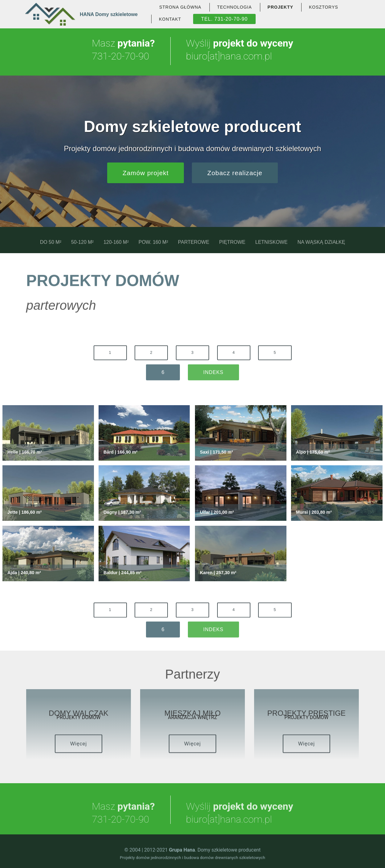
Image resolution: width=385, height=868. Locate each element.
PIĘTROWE (232, 246)
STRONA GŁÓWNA (180, 7)
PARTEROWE (194, 246)
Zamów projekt (146, 173)
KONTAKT (170, 19)
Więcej (79, 750)
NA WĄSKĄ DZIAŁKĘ (321, 246)
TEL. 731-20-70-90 (224, 19)
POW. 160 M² (153, 246)
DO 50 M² (51, 246)
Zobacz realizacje (235, 173)
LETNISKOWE (272, 246)
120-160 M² (116, 246)
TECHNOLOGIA (235, 7)
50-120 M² (82, 246)
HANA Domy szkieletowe (109, 14)
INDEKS (213, 378)
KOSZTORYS (324, 7)
